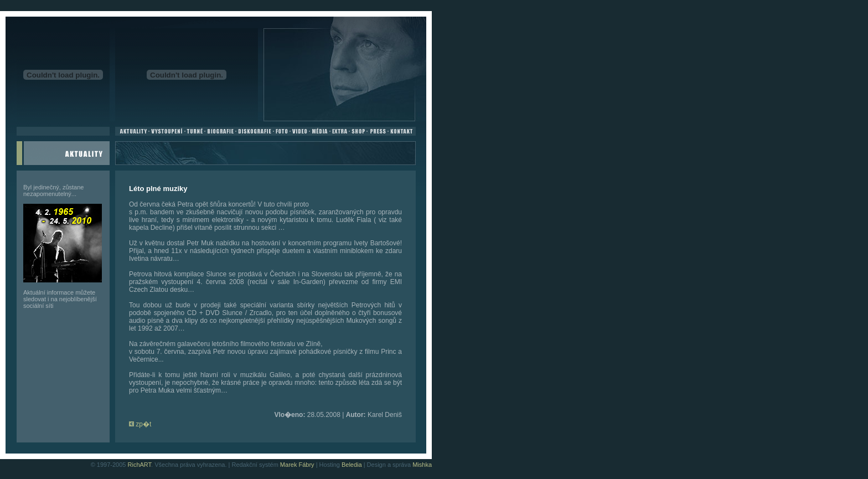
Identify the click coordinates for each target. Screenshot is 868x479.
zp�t (140, 424)
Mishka (422, 465)
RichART (140, 465)
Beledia (352, 465)
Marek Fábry (297, 465)
